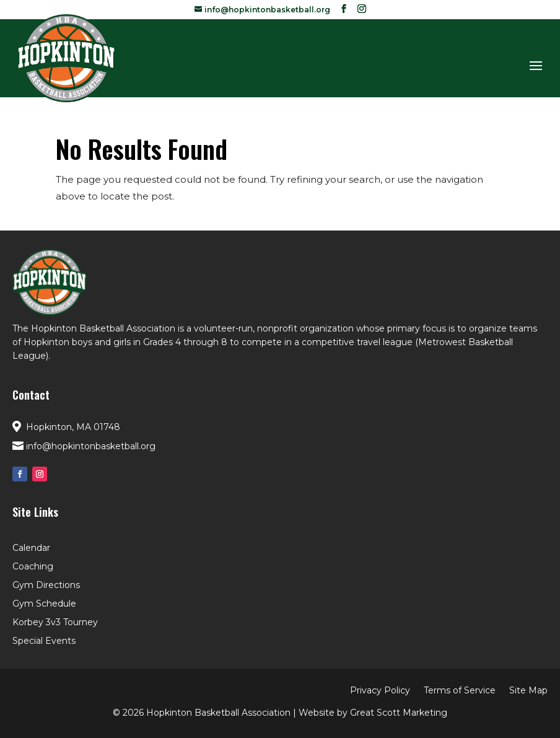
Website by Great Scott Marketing (373, 713)
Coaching (33, 567)
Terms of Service (460, 691)
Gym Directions (46, 586)
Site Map (528, 691)
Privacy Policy (380, 691)
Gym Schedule (44, 604)
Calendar (31, 548)
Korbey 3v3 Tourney (55, 623)
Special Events (44, 641)
